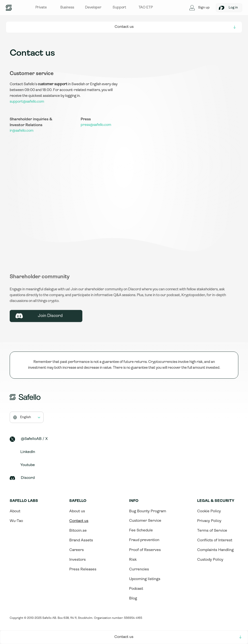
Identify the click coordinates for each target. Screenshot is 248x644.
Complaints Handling (215, 550)
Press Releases (83, 569)
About (15, 511)
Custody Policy (210, 560)
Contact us (79, 521)
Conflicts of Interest (215, 540)
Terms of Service (212, 531)
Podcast (136, 589)
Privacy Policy (209, 521)
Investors (77, 560)
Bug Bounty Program (148, 511)
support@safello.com (27, 102)
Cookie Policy (209, 511)
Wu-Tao (16, 521)
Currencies (139, 569)
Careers (77, 550)
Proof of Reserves (145, 550)
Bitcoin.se (78, 531)
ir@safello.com (22, 131)
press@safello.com (96, 125)
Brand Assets (81, 540)
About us (77, 511)
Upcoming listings (145, 579)
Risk (133, 560)
